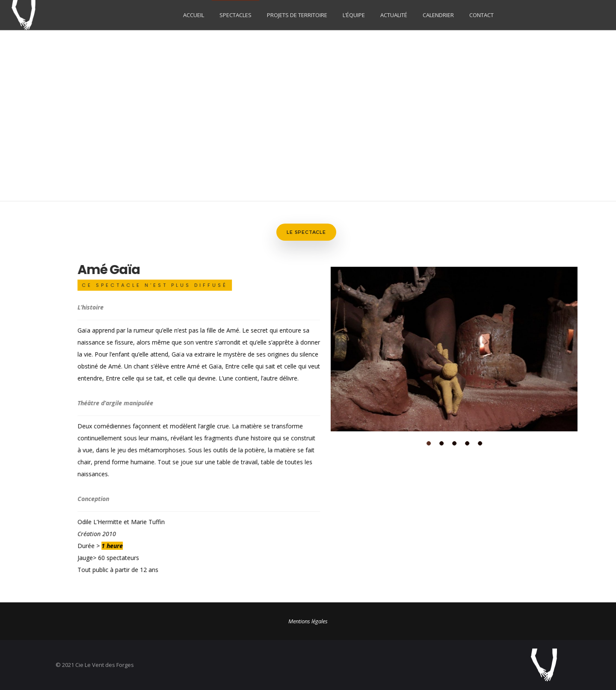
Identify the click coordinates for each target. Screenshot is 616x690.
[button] (410, 442)
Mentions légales (308, 619)
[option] (436, 348)
